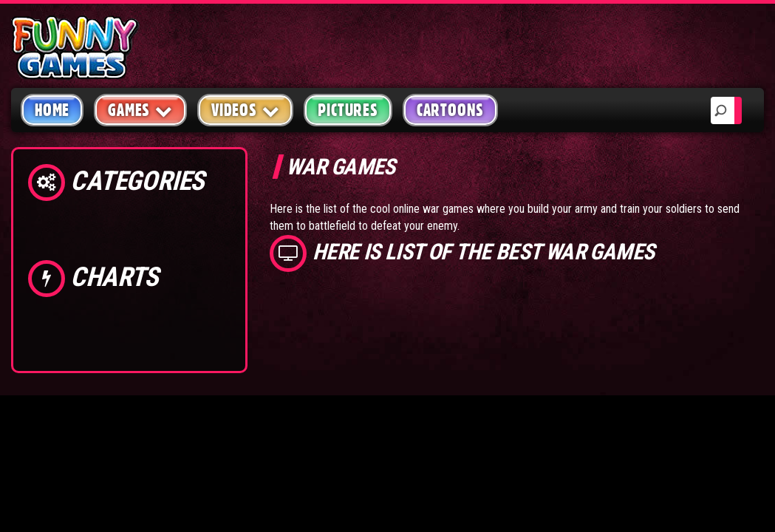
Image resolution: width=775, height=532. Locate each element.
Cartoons (450, 110)
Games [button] (140, 110)
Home (52, 110)
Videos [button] (246, 110)
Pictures (348, 110)
